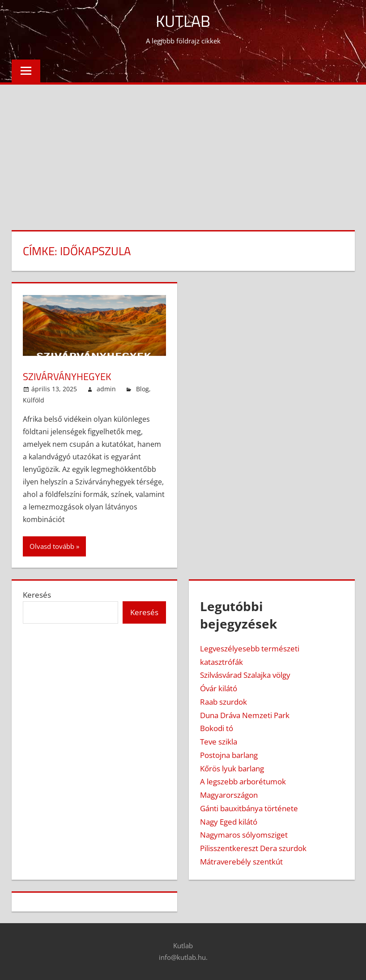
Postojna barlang (229, 755)
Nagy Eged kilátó (229, 822)
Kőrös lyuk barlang (232, 768)
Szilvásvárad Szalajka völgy (245, 675)
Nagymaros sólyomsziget (244, 835)
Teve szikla (219, 742)
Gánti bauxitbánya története (249, 808)
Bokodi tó (217, 728)
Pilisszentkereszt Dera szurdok (253, 848)
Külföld (34, 400)
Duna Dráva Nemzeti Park (245, 715)
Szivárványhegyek (67, 377)
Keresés (37, 595)
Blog (143, 389)
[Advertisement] (183, 152)
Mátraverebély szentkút (241, 862)
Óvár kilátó (219, 688)
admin (106, 389)
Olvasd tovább (52, 546)
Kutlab (183, 21)
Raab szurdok (223, 702)
